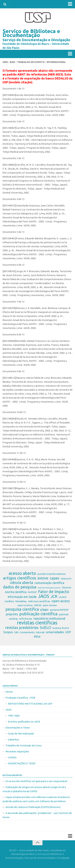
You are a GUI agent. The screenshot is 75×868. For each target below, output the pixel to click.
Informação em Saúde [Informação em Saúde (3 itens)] (22, 597)
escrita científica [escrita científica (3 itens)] (16, 592)
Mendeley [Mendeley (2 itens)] (21, 601)
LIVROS (12, 757)
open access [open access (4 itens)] (61, 601)
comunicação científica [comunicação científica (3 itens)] (49, 583)
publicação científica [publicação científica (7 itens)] (38, 614)
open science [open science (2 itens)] (25, 605)
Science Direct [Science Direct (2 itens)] (61, 628)
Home (9, 692)
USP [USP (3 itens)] (68, 632)
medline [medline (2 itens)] (9, 601)
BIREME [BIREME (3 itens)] (43, 578)
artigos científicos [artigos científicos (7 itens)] (20, 578)
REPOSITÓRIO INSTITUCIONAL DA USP (30, 704)
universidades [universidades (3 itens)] (55, 632)
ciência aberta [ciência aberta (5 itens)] (22, 583)
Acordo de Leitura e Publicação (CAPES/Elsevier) (33, 807)
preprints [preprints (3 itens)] (12, 614)
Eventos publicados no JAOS (24, 722)
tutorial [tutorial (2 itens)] (40, 632)
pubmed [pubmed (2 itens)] (64, 614)
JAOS (8, 710)
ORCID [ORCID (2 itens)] (38, 605)
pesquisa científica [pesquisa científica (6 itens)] (22, 609)
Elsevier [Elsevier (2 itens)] (67, 587)
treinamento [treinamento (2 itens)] (27, 632)
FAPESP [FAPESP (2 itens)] (32, 592)
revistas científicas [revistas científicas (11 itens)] (37, 623)
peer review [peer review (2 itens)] (50, 605)
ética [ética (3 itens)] (37, 636)
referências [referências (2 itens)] (25, 619)
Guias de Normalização (21, 734)
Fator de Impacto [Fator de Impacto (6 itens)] (54, 592)
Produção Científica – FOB (20, 698)
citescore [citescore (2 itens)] (66, 579)
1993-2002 (14, 716)
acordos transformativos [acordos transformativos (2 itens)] (51, 574)
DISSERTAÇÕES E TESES (22, 763)
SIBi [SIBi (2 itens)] (16, 632)
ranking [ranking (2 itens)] (13, 619)
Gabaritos (14, 739)
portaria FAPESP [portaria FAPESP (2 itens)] (59, 610)
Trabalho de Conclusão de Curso (24, 745)
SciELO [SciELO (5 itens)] (45, 628)
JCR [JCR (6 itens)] (54, 597)
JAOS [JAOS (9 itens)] (44, 596)
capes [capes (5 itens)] (55, 578)
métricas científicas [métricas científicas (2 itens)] (39, 601)
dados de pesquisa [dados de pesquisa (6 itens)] (20, 587)
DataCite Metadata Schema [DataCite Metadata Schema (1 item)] (49, 588)
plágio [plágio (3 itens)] (44, 609)
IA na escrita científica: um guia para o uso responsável (36, 781)
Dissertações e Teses (18, 728)
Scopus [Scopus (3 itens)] (8, 632)
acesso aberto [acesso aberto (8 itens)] (22, 573)
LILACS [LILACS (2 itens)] (63, 597)
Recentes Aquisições (17, 751)
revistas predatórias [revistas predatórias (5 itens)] (22, 628)
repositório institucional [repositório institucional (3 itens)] (49, 618)
